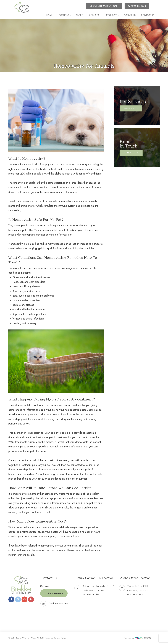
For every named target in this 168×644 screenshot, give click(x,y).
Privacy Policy (60, 638)
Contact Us (148, 15)
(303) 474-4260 (138, 6)
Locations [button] (64, 15)
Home (49, 15)
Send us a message (58, 601)
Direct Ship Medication (103, 6)
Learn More (131, 108)
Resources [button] (112, 15)
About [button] (80, 15)
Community (130, 15)
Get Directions (91, 594)
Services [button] (95, 15)
